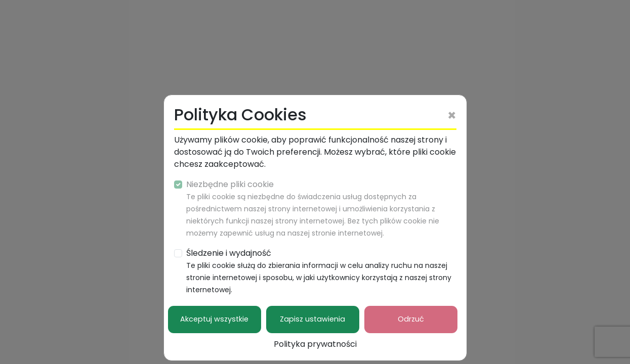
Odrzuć (411, 319)
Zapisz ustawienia (312, 319)
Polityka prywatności (315, 344)
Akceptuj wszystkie (214, 319)
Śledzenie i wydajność (319, 271)
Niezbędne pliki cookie (313, 208)
